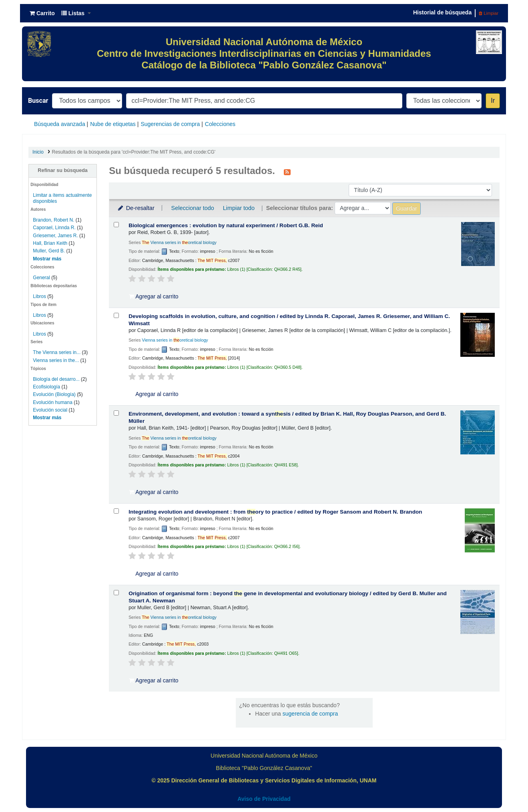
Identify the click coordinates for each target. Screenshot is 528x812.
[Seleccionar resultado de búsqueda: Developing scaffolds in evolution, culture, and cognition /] (116, 315)
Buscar (38, 101)
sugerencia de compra (310, 714)
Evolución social (50, 410)
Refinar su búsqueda (63, 170)
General (42, 278)
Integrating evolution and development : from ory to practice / (275, 512)
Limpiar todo (239, 208)
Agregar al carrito (154, 296)
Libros (39, 296)
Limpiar (489, 13)
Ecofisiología (46, 387)
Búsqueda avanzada (60, 124)
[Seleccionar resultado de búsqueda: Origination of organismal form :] (116, 593)
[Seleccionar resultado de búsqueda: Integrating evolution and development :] (116, 511)
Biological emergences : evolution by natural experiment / (226, 225)
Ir (493, 101)
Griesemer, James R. (55, 236)
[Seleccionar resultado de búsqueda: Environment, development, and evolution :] (116, 413)
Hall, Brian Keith (50, 243)
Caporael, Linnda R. (54, 228)
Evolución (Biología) (54, 394)
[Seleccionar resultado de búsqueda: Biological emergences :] (116, 225)
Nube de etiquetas (113, 124)
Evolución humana (52, 402)
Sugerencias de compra (170, 124)
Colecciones (220, 124)
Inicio (38, 152)
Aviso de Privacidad (264, 799)
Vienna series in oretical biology (179, 242)
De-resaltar (136, 208)
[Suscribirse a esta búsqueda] (287, 172)
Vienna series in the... (56, 360)
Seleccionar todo (193, 208)
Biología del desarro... (56, 379)
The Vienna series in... (57, 352)
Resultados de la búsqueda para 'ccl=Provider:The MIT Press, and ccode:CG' (134, 152)
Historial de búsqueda (442, 12)
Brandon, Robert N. (53, 220)
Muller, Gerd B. (49, 251)
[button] (42, 13)
